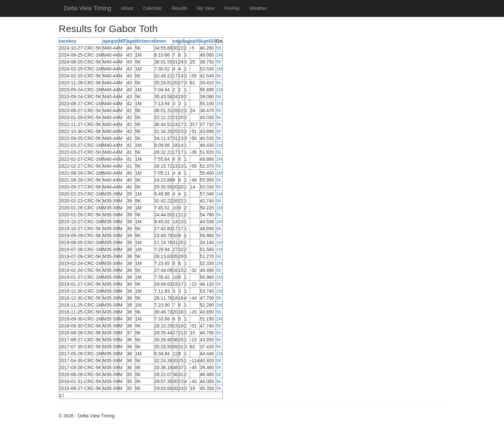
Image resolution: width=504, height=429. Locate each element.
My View (206, 8)
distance (145, 41)
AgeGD (208, 41)
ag (187, 41)
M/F (123, 41)
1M (219, 55)
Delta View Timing (88, 8)
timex (160, 41)
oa (175, 41)
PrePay (232, 8)
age (131, 41)
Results (180, 8)
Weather (258, 8)
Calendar (153, 8)
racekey (68, 41)
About (127, 8)
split (195, 41)
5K (219, 48)
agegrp (110, 41)
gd (181, 41)
